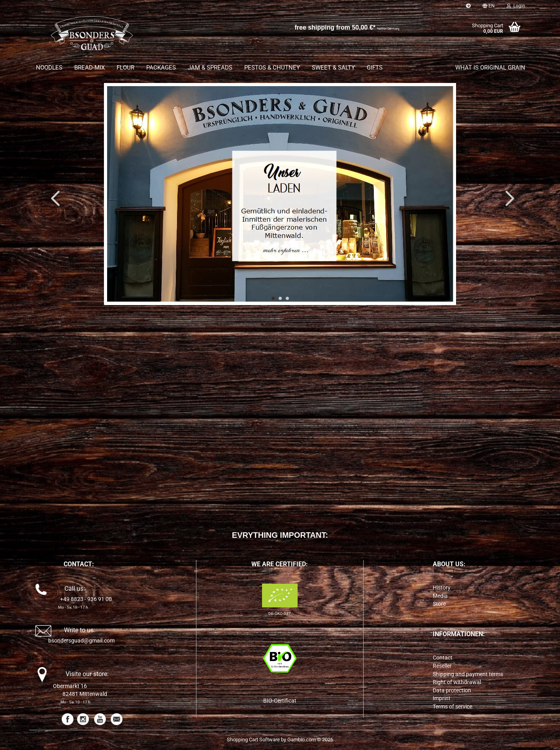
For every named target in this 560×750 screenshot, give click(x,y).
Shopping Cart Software (253, 740)
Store (439, 604)
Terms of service (453, 707)
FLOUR (125, 68)
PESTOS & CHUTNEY (272, 68)
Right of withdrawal (457, 682)
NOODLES (49, 68)
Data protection (452, 690)
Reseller (442, 666)
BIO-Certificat (280, 701)
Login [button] (516, 6)
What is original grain (490, 68)
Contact (443, 658)
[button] (489, 6)
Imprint (442, 698)
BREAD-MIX (90, 68)
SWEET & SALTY (333, 68)
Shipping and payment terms (468, 674)
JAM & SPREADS (210, 68)
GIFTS (375, 68)
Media (440, 596)
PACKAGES (161, 68)
